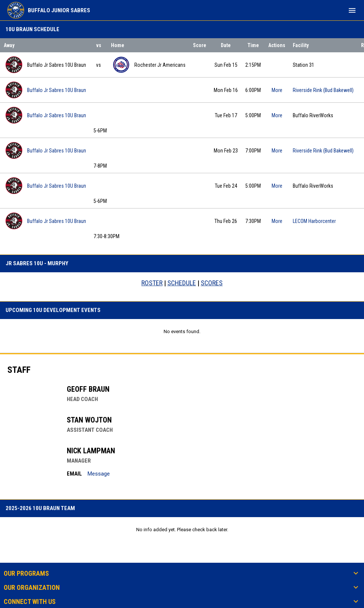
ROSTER (152, 283)
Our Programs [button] (26, 574)
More (277, 90)
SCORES (212, 283)
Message (99, 474)
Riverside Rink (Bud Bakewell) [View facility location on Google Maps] (323, 90)
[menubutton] (352, 10)
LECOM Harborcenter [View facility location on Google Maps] (314, 221)
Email (74, 474)
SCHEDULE (182, 283)
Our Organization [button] (32, 588)
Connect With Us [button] (30, 602)
